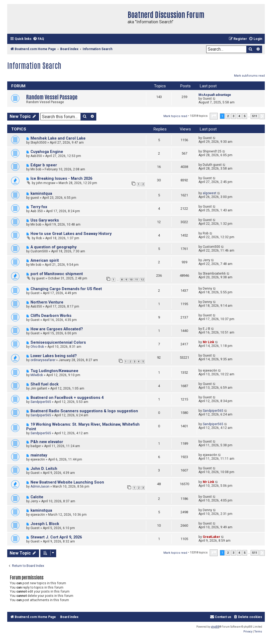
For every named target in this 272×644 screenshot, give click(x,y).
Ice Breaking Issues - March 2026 (61, 179)
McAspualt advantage (215, 95)
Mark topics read (175, 116)
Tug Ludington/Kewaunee (54, 371)
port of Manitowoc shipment (57, 274)
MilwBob (37, 375)
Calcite (37, 497)
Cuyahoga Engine (47, 152)
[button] (214, 116)
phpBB (215, 627)
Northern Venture (47, 302)
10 (131, 280)
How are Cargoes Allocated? (57, 329)
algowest (210, 193)
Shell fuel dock (45, 384)
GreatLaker (211, 537)
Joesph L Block (45, 524)
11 (137, 280)
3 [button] (233, 116)
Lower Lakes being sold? (54, 356)
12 (142, 280)
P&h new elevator (47, 442)
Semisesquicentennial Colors (58, 342)
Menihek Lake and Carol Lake (58, 138)
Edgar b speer (44, 165)
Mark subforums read (249, 76)
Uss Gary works (45, 220)
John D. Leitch (44, 469)
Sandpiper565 (41, 402)
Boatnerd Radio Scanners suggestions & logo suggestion (84, 411)
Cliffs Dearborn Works (51, 316)
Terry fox (39, 207)
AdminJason (40, 486)
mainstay (39, 455)
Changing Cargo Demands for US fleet (66, 289)
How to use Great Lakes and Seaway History (71, 234)
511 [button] (255, 116)
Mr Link (208, 342)
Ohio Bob (37, 347)
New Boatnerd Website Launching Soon (67, 482)
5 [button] (245, 116)
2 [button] (228, 116)
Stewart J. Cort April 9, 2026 (56, 537)
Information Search (34, 65)
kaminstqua (41, 194)
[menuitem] (39, 39)
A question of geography (53, 247)
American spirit (45, 261)
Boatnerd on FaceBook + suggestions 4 (67, 398)
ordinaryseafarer (43, 360)
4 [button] (239, 116)
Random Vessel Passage (52, 97)
